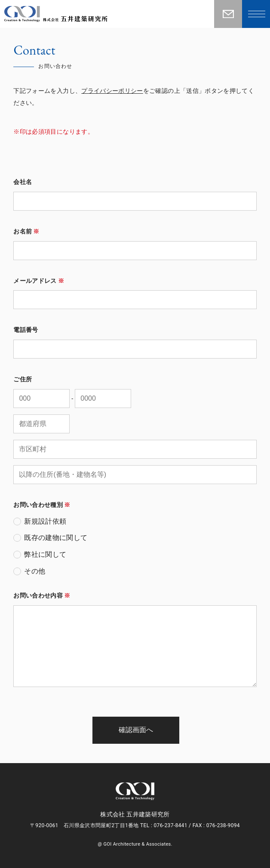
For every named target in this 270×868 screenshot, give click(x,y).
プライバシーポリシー (112, 91)
